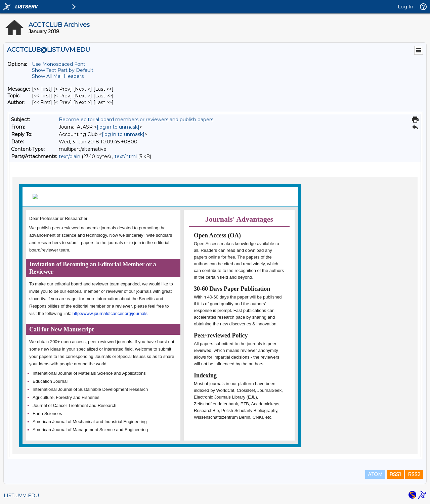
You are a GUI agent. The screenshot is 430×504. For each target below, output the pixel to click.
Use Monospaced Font (59, 64)
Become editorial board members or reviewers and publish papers (136, 120)
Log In (405, 7)
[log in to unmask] (118, 127)
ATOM (375, 474)
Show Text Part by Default (63, 70)
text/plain (70, 156)
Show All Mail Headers (58, 76)
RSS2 (414, 474)
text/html (126, 156)
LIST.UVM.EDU (21, 496)
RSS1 (395, 474)
